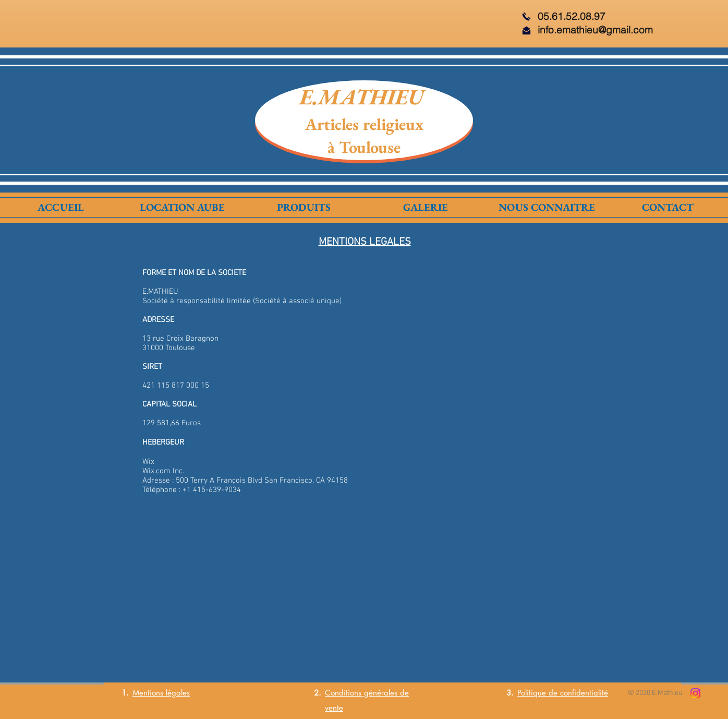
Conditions (343, 693)
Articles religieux (364, 124)
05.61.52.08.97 (572, 16)
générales (379, 693)
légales (177, 693)
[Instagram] (695, 693)
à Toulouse (364, 147)
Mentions (148, 693)
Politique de (539, 693)
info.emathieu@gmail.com (595, 30)
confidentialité (584, 693)
